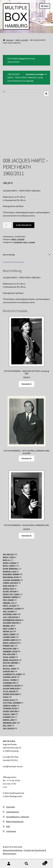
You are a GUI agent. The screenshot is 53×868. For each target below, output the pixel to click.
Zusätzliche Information (14, 262)
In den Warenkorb (24, 225)
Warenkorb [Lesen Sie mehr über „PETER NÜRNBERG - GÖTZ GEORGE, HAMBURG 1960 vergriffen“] (27, 458)
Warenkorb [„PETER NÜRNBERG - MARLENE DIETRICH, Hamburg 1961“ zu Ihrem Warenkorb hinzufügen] (27, 384)
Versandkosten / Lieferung (17, 817)
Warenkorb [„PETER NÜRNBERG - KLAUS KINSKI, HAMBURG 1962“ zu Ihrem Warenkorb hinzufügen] (27, 536)
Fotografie (18, 242)
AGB (8, 826)
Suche (26, 864)
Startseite (10, 40)
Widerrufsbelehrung (15, 821)
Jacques (32, 242)
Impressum (11, 831)
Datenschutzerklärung (13, 850)
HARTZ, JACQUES (22, 40)
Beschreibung (9, 255)
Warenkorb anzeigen (35, 74)
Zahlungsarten (13, 812)
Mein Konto (9, 864)
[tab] (27, 255)
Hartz (25, 242)
